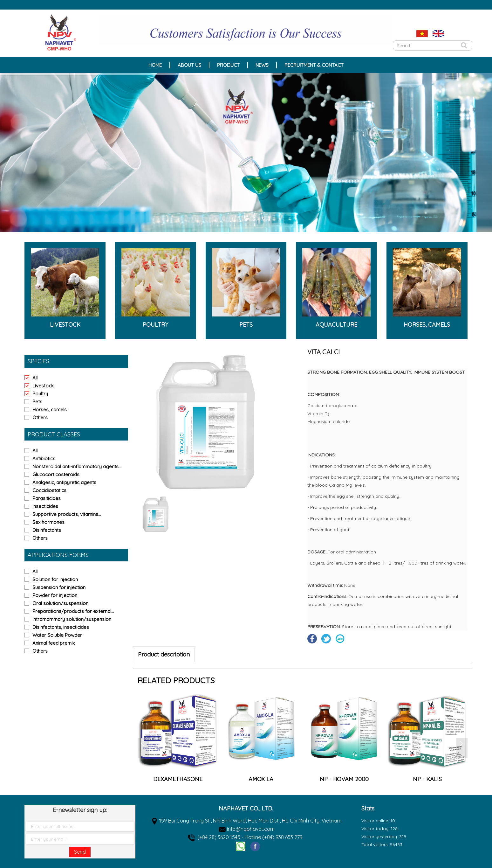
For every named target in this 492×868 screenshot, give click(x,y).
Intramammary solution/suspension (72, 619)
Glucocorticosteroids (56, 474)
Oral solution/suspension (60, 603)
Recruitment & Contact (314, 65)
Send (80, 852)
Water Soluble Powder (57, 635)
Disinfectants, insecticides (61, 627)
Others (40, 417)
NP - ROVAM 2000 (427, 779)
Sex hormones (48, 522)
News (262, 65)
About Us (189, 65)
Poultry (40, 394)
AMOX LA (344, 779)
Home (155, 65)
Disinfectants (47, 530)
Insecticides (45, 506)
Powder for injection (55, 595)
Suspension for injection (59, 587)
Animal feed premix (54, 643)
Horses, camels (50, 410)
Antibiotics (44, 458)
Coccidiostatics (49, 490)
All (35, 378)
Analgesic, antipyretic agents (64, 482)
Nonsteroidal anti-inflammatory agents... (77, 466)
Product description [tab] (164, 654)
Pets (37, 402)
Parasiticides (47, 498)
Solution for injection (55, 579)
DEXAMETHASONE (261, 779)
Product (228, 65)
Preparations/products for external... (73, 611)
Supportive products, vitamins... (67, 514)
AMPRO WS (178, 779)
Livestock (43, 386)
